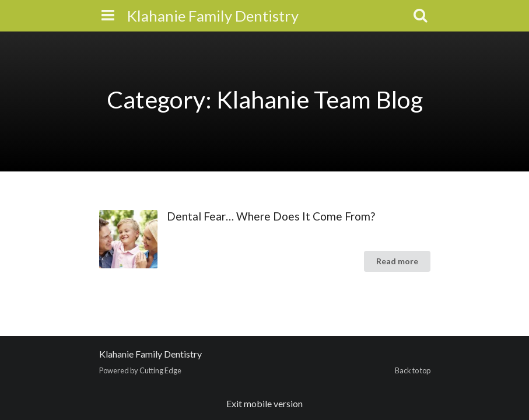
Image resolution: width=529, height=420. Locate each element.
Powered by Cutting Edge (140, 370)
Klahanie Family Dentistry (213, 16)
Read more (397, 261)
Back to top (413, 370)
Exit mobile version (264, 403)
